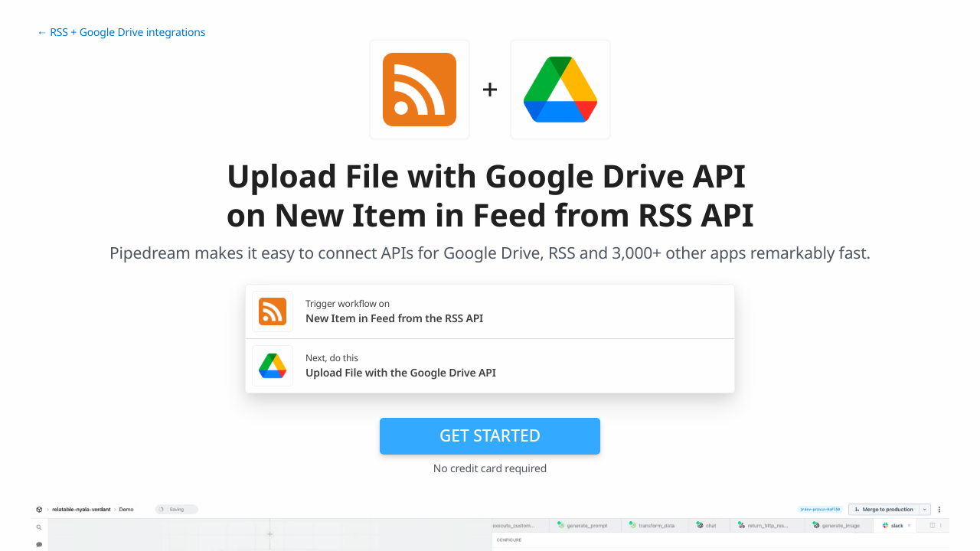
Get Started (490, 435)
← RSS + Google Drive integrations (121, 33)
